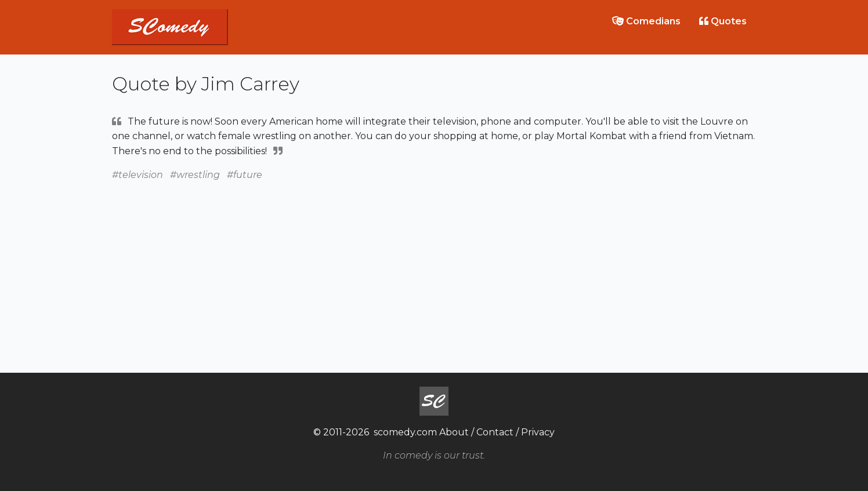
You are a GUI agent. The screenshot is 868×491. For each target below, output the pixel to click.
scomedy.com (405, 432)
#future (245, 175)
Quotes (723, 21)
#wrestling (195, 175)
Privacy (538, 432)
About (454, 432)
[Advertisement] (434, 264)
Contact (495, 432)
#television (138, 175)
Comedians (646, 21)
